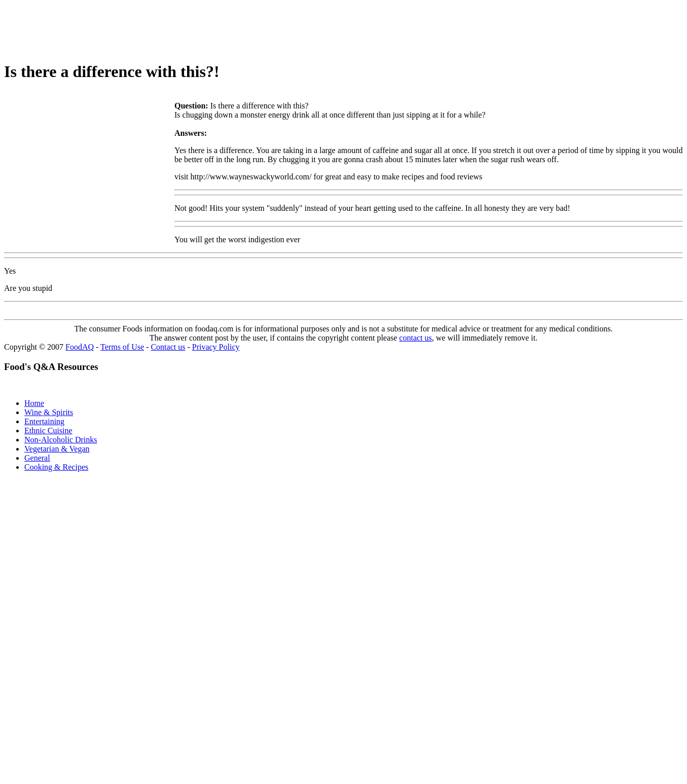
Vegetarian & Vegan (57, 449)
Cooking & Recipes (56, 467)
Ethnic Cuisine (48, 431)
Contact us (168, 347)
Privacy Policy (216, 347)
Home (34, 403)
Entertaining (44, 421)
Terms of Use (122, 347)
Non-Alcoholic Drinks (61, 440)
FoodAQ (80, 347)
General (37, 458)
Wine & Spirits (49, 412)
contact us (415, 338)
